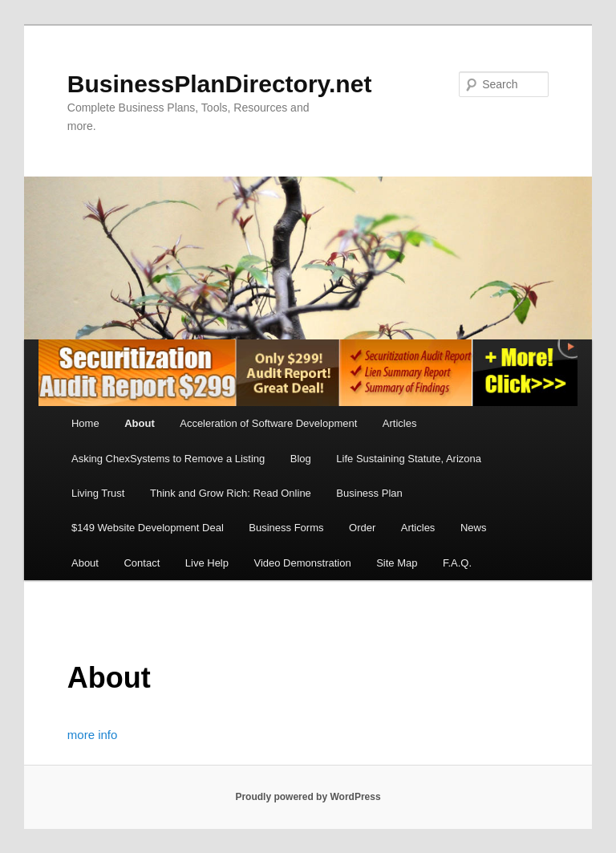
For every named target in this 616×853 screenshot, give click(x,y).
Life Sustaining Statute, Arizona (409, 459)
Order (362, 528)
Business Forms (286, 528)
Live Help (207, 563)
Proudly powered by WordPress (308, 797)
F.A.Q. (457, 563)
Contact (142, 563)
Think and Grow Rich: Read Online (231, 493)
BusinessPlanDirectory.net (220, 84)
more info (93, 735)
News (474, 528)
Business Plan (369, 493)
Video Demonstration (302, 563)
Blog (301, 459)
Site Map (397, 563)
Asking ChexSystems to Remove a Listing (168, 459)
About (140, 423)
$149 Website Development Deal (148, 528)
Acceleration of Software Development (268, 423)
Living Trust (98, 493)
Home (85, 423)
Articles (400, 423)
